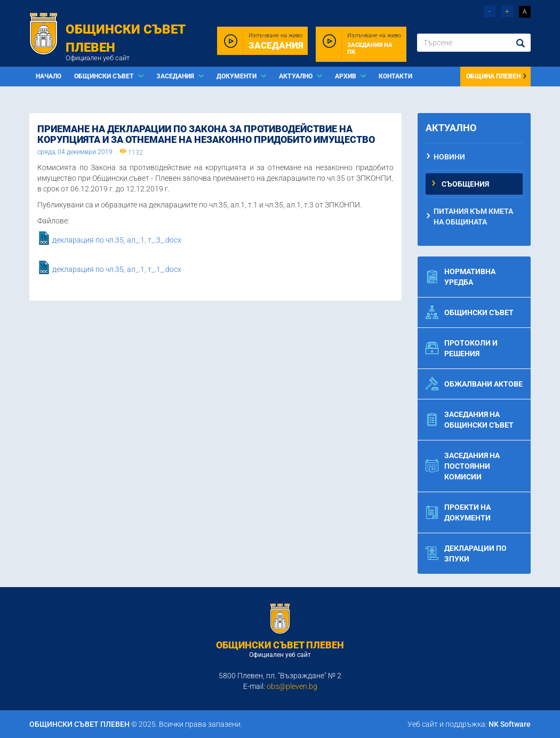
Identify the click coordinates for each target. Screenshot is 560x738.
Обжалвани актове (474, 384)
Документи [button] (237, 76)
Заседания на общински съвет (470, 420)
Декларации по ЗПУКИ (466, 553)
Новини (449, 157)
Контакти (395, 76)
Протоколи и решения (462, 348)
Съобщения (465, 184)
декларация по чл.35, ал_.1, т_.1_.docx (117, 270)
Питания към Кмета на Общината (473, 216)
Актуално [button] (297, 76)
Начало (49, 76)
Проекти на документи (458, 512)
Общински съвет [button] (105, 76)
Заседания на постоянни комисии (463, 466)
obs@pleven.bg (292, 686)
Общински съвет (470, 312)
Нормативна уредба (461, 277)
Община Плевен (497, 76)
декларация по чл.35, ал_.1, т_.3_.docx (117, 240)
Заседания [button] (176, 76)
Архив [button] (346, 76)
